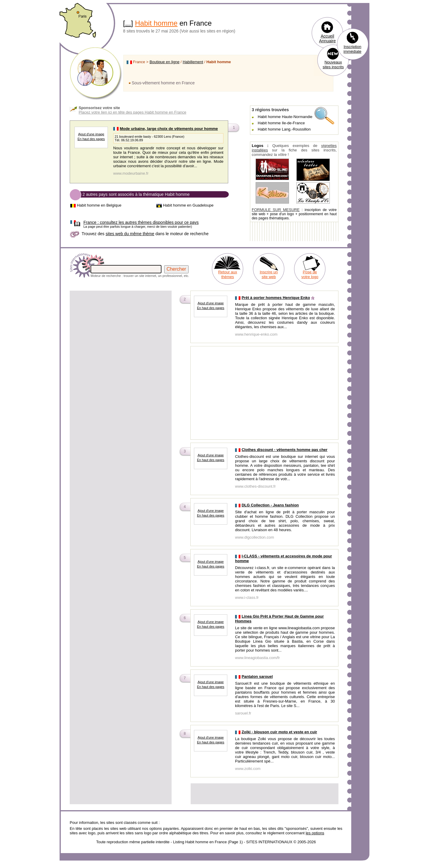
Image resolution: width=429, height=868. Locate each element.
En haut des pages (91, 139)
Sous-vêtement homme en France (163, 83)
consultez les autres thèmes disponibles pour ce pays (141, 222)
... (128, 23)
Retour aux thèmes (228, 274)
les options (315, 833)
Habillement (193, 62)
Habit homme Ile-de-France (281, 123)
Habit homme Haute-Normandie (285, 117)
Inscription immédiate (352, 49)
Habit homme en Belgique (99, 205)
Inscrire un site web (269, 274)
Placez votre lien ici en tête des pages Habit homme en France (132, 112)
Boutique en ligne (164, 62)
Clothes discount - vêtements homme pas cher (285, 450)
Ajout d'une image (91, 134)
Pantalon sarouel (257, 676)
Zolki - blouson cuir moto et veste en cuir (279, 732)
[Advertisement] (121, 333)
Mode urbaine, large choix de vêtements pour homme (169, 129)
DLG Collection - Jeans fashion (270, 505)
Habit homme (156, 23)
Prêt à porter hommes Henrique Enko (276, 298)
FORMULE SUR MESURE (276, 210)
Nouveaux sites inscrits (333, 65)
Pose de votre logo (310, 274)
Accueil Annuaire (327, 38)
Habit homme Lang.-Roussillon (284, 129)
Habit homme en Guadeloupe (188, 205)
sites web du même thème (130, 234)
